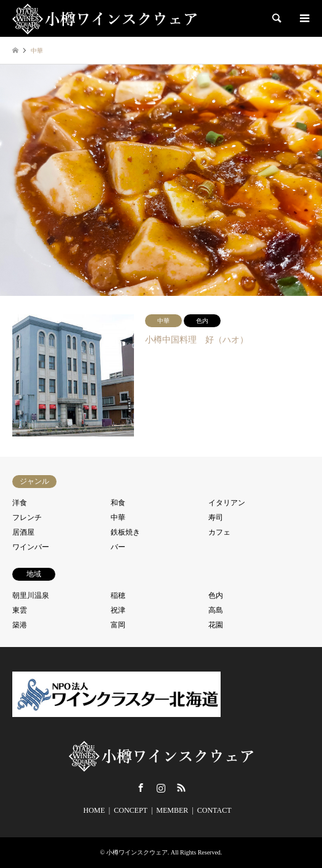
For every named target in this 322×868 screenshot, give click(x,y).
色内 (216, 595)
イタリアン (227, 503)
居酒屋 (23, 532)
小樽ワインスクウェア (137, 852)
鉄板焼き (125, 532)
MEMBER (172, 810)
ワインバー (31, 547)
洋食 (20, 503)
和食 (118, 503)
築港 (20, 625)
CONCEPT (131, 810)
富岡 (118, 625)
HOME (94, 810)
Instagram (161, 788)
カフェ (219, 532)
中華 (118, 517)
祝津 (118, 610)
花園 (216, 625)
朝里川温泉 (31, 595)
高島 (216, 610)
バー (118, 547)
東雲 (20, 610)
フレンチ (27, 517)
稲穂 (118, 595)
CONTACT (214, 810)
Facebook (141, 788)
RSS (181, 788)
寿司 (216, 517)
